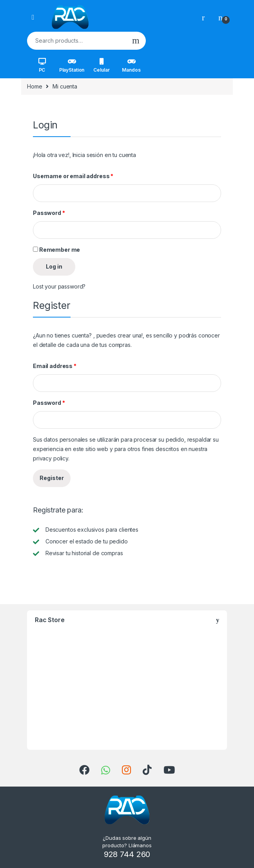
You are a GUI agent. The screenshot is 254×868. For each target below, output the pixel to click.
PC (42, 65)
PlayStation (72, 65)
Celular (101, 65)
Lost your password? (59, 286)
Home (34, 86)
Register (52, 478)
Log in (54, 266)
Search (136, 41)
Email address (55, 366)
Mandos (131, 65)
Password (49, 213)
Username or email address (73, 176)
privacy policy (51, 458)
